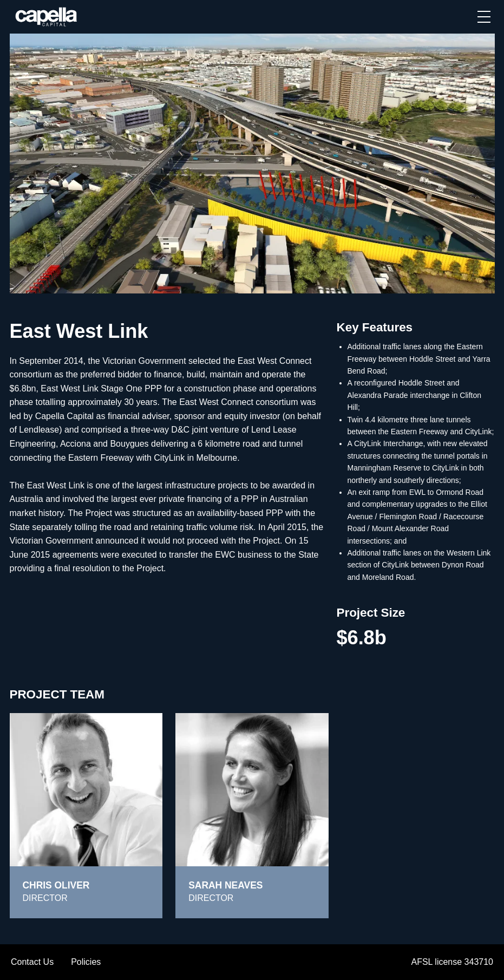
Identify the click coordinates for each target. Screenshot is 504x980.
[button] (484, 17)
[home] (47, 17)
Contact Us (32, 962)
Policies (86, 962)
